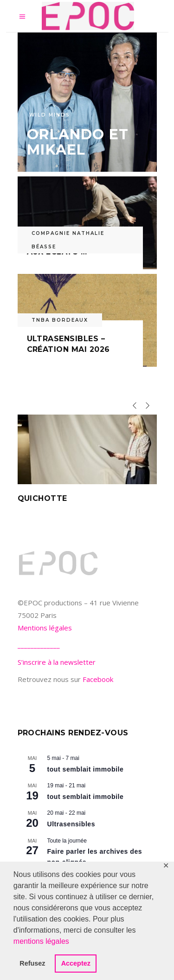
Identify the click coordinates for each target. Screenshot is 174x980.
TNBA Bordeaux (60, 320)
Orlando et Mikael (78, 142)
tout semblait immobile (86, 769)
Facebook (98, 679)
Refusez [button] (32, 963)
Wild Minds (50, 115)
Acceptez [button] (76, 963)
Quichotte (42, 498)
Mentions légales (45, 628)
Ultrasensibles (71, 824)
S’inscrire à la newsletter (57, 662)
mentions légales (41, 941)
